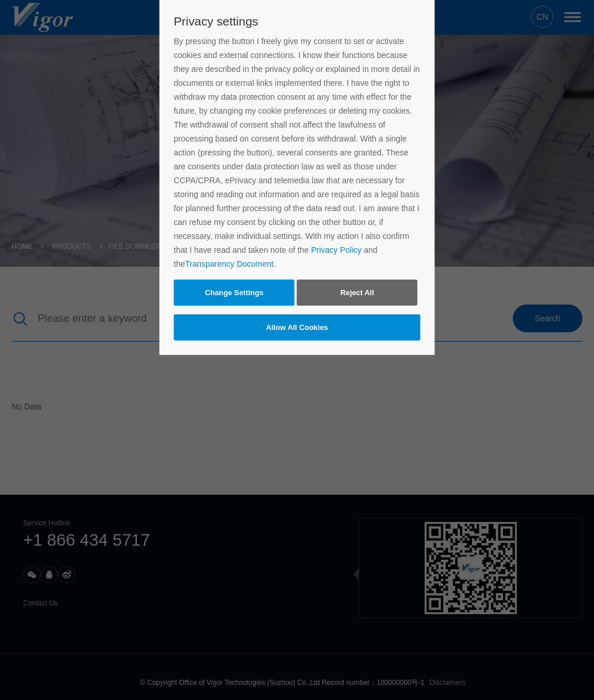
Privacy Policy (336, 250)
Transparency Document (229, 264)
